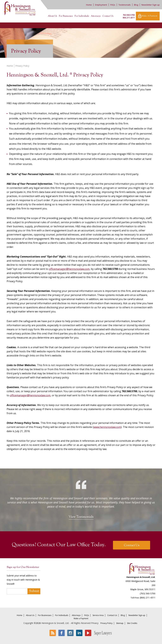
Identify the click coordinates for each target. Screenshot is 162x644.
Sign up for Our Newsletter (23, 567)
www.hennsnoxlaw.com (107, 427)
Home (89, 5)
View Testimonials (81, 517)
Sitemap (120, 623)
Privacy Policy (106, 623)
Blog (136, 5)
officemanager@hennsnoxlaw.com (69, 269)
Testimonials (125, 5)
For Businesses (66, 16)
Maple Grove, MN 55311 (143, 589)
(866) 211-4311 (148, 598)
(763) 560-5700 (148, 593)
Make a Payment (81, 619)
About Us (52, 16)
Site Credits (132, 623)
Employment (101, 5)
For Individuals (82, 16)
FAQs (113, 5)
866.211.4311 (129, 18)
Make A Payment (148, 16)
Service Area (98, 615)
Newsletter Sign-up (151, 5)
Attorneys (96, 16)
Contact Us (108, 16)
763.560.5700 (129, 15)
